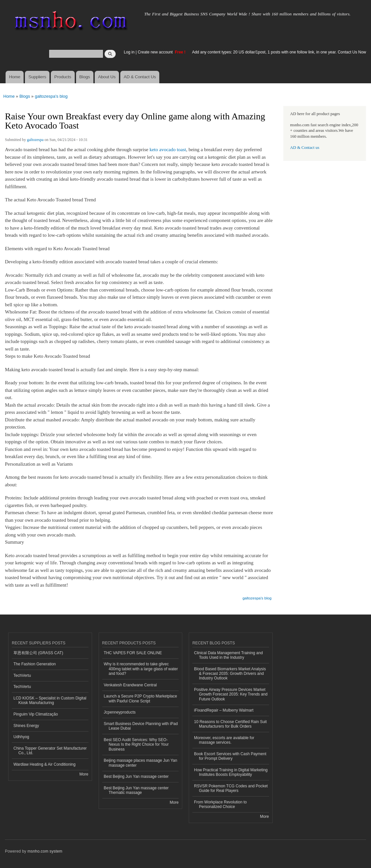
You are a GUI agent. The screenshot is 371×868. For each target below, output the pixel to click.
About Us (107, 77)
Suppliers (37, 77)
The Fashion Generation (35, 664)
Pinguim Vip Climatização (36, 714)
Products (63, 77)
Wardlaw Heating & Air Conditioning (44, 764)
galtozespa (35, 140)
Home (15, 77)
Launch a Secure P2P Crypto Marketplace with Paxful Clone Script (141, 698)
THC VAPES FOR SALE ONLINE (133, 653)
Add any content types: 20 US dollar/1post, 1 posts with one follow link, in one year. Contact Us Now (279, 52)
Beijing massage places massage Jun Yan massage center (141, 763)
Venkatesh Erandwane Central (130, 685)
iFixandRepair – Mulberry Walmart (224, 710)
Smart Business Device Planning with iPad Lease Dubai (141, 726)
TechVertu (22, 676)
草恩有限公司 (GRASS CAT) (38, 653)
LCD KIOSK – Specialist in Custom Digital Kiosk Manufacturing (50, 700)
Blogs (85, 77)
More (84, 774)
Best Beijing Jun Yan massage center (136, 777)
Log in (129, 52)
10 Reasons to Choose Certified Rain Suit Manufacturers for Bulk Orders (230, 724)
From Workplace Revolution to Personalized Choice (220, 804)
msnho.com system (45, 851)
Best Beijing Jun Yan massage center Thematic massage (136, 790)
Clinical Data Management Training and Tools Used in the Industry (228, 655)
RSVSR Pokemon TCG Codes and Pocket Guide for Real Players (231, 788)
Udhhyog (21, 737)
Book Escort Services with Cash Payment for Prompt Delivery (230, 756)
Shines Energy (26, 726)
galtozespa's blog (51, 96)
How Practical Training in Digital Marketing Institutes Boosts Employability (231, 772)
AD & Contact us (305, 148)
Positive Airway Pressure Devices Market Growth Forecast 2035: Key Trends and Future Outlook (231, 694)
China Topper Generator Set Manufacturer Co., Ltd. (50, 751)
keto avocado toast (168, 150)
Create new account (156, 52)
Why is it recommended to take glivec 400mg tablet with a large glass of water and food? (141, 669)
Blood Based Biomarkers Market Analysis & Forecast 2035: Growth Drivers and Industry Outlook (230, 674)
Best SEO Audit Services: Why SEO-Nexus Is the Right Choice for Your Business (136, 745)
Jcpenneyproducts (120, 712)
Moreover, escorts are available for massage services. (224, 740)
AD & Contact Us (140, 77)
